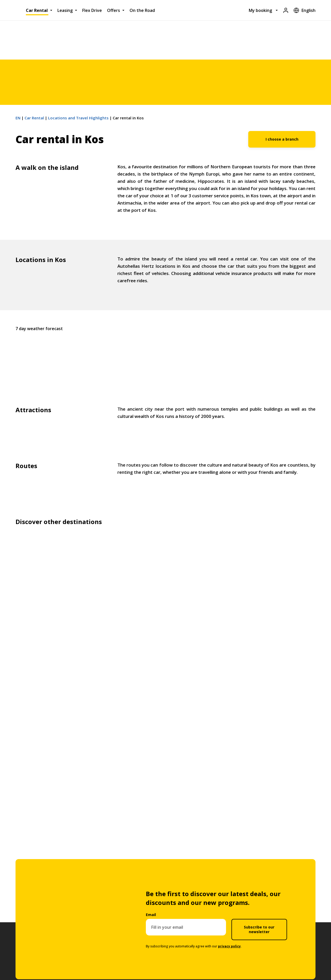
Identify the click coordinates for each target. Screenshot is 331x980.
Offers (114, 10)
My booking (260, 10)
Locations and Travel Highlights (78, 118)
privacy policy (229, 946)
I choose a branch (282, 139)
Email (151, 915)
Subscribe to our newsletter (259, 929)
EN (18, 118)
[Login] (286, 10)
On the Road (142, 10)
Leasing (65, 10)
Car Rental (37, 10)
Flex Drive (92, 10)
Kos (165, 355)
